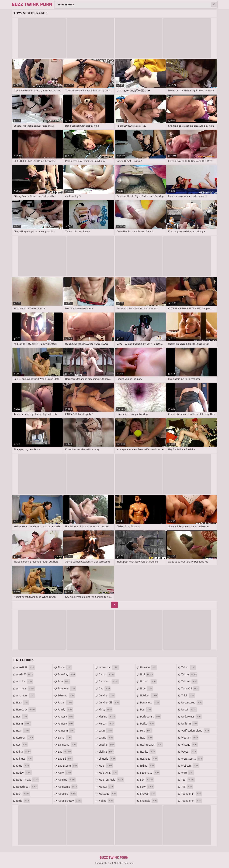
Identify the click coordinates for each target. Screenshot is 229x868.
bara (23, 703)
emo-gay (67, 675)
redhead (149, 759)
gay (65, 752)
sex (147, 780)
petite (147, 724)
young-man (192, 794)
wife (188, 773)
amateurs (26, 696)
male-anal (108, 773)
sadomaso (150, 773)
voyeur (189, 752)
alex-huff (25, 668)
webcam (190, 766)
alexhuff (25, 675)
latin (106, 731)
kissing (107, 717)
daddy (24, 773)
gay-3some (68, 766)
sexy (147, 787)
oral (147, 675)
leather (107, 745)
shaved (148, 794)
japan (107, 675)
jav (105, 689)
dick (23, 794)
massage (108, 794)
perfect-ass (151, 717)
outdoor (149, 696)
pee (146, 710)
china (24, 752)
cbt (22, 745)
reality (148, 752)
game (65, 738)
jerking (107, 696)
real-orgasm (151, 745)
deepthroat (27, 787)
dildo (23, 801)
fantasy (66, 717)
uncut (189, 710)
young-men (192, 801)
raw (146, 738)
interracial (109, 668)
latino (106, 738)
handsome (68, 787)
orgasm (148, 682)
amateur (26, 689)
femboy (66, 724)
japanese (109, 682)
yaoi (188, 780)
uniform (190, 724)
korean (107, 724)
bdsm (24, 724)
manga (106, 787)
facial (65, 703)
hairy (65, 773)
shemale (149, 801)
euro (64, 682)
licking (107, 752)
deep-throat (28, 780)
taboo (189, 668)
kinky (106, 710)
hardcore (67, 794)
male (106, 766)
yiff (187, 787)
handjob (67, 780)
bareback (26, 710)
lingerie (107, 759)
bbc (22, 717)
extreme (66, 696)
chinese (25, 759)
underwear (191, 717)
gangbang (67, 745)
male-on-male (111, 780)
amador (24, 682)
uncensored (192, 703)
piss (146, 731)
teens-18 (190, 689)
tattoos (189, 682)
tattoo (189, 675)
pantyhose (150, 703)
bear (23, 731)
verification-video (195, 731)
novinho (149, 668)
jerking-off (109, 703)
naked (106, 801)
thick (188, 696)
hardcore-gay (70, 801)
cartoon (25, 738)
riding (147, 766)
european (67, 689)
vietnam (190, 738)
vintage (189, 745)
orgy (147, 689)
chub (23, 766)
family (65, 710)
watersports (192, 759)
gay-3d (65, 759)
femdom (66, 731)
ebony (65, 668)
